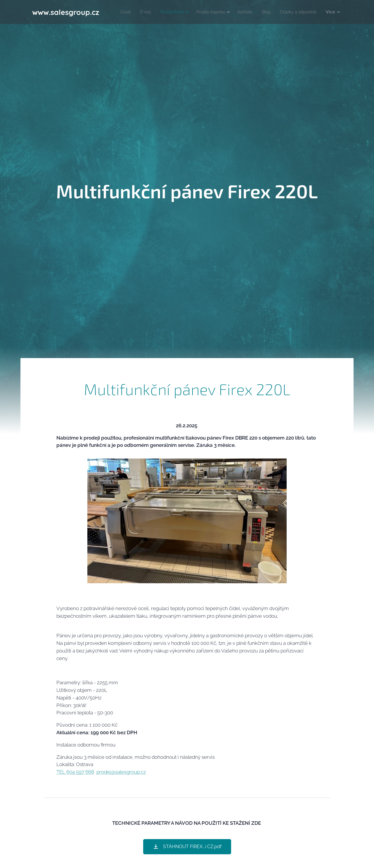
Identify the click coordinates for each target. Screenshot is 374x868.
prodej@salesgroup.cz (121, 772)
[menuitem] (163, 12)
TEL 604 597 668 (75, 772)
